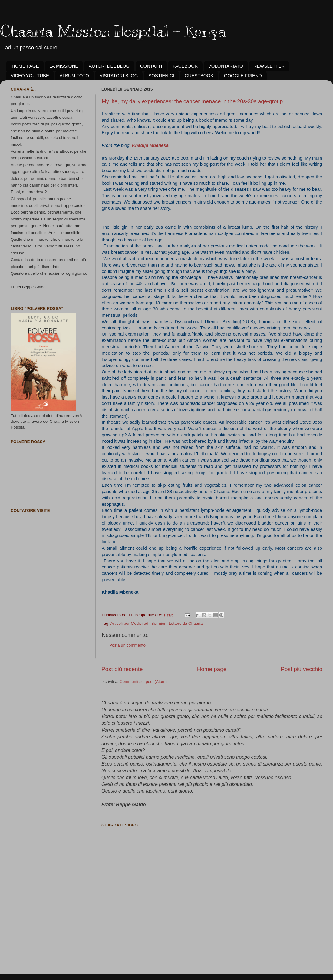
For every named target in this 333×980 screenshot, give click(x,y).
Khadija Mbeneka (150, 145)
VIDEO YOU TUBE (30, 76)
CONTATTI (151, 66)
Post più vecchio (302, 669)
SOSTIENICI (161, 76)
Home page (212, 669)
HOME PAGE (25, 66)
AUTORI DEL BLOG (109, 66)
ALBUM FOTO (74, 76)
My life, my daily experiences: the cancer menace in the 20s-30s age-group (192, 101)
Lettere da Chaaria (186, 623)
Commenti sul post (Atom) (143, 682)
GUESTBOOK (199, 76)
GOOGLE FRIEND (243, 76)
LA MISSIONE (64, 66)
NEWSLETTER (269, 66)
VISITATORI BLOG (119, 76)
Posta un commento (127, 645)
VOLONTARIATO (226, 66)
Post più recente (122, 669)
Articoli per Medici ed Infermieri (138, 623)
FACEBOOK (185, 66)
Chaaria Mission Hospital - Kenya (113, 31)
